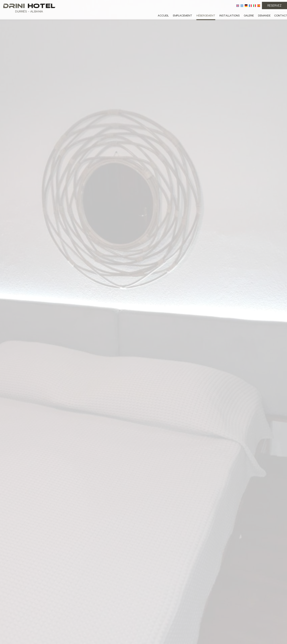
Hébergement (206, 15)
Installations (230, 15)
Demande (264, 15)
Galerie (249, 15)
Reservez (274, 5)
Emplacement (183, 15)
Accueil (163, 15)
